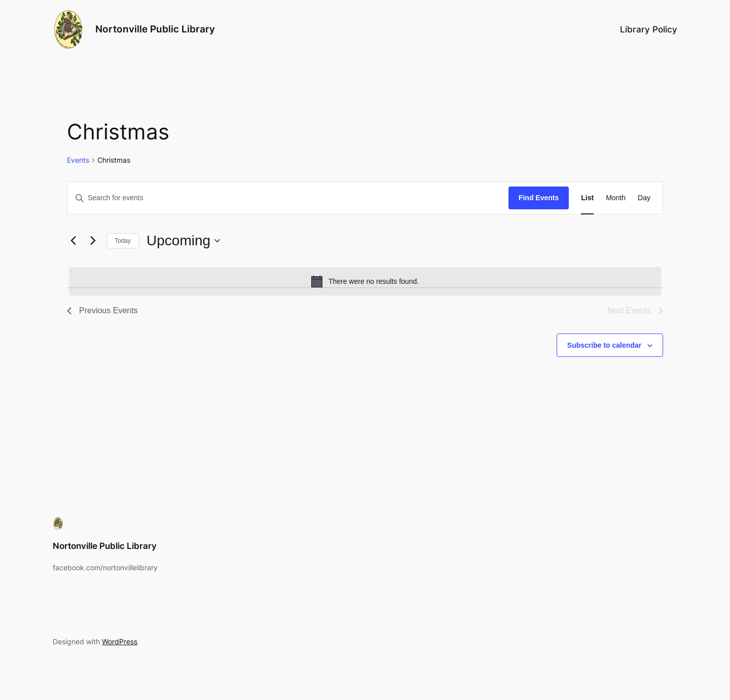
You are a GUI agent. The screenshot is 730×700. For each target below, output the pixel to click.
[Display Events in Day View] (644, 198)
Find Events (539, 198)
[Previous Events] (73, 241)
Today (123, 241)
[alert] (365, 281)
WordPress (120, 641)
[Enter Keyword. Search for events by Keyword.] (288, 198)
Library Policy (649, 29)
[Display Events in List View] (587, 198)
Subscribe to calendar (604, 345)
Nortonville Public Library (155, 29)
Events (78, 160)
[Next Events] (93, 241)
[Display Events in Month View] (616, 198)
